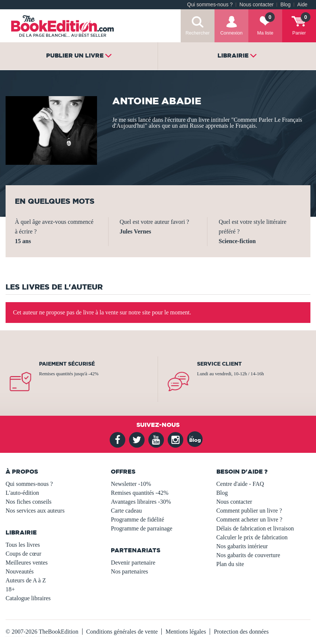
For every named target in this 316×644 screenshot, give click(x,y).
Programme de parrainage (141, 528)
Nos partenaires (129, 571)
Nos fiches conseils (29, 502)
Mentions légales (186, 632)
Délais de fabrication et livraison (255, 528)
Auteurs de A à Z (26, 580)
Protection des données (241, 632)
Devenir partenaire (133, 563)
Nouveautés (20, 571)
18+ (10, 589)
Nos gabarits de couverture (248, 555)
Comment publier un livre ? (249, 511)
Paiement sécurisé (67, 364)
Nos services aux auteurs (35, 511)
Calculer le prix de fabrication (252, 537)
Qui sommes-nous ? (210, 5)
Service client (219, 364)
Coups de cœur (23, 554)
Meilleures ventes (27, 563)
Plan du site (230, 564)
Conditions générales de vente (122, 632)
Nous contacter (257, 5)
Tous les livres (23, 545)
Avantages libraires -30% (141, 502)
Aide (302, 5)
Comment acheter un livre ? (249, 519)
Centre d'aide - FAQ (240, 484)
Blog (285, 5)
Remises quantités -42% (140, 493)
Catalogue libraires (28, 598)
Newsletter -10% (131, 484)
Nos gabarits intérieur (242, 546)
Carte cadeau (126, 511)
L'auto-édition (22, 493)
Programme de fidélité (137, 519)
